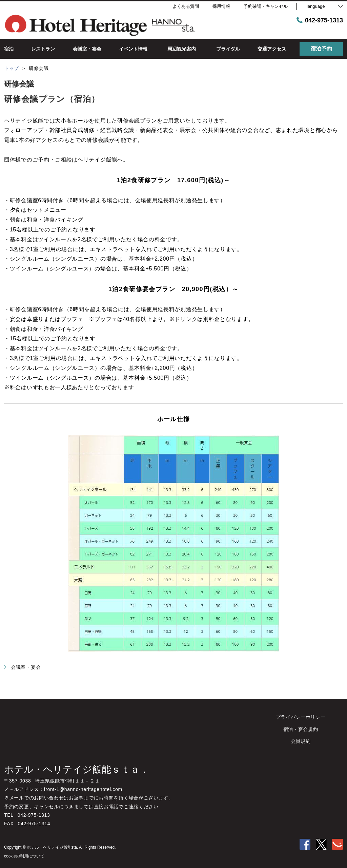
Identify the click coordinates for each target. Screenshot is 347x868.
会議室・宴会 (22, 667)
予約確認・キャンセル (266, 6)
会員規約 (301, 741)
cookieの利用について (24, 856)
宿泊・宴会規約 (301, 729)
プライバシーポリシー (301, 717)
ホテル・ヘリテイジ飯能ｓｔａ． (77, 769)
